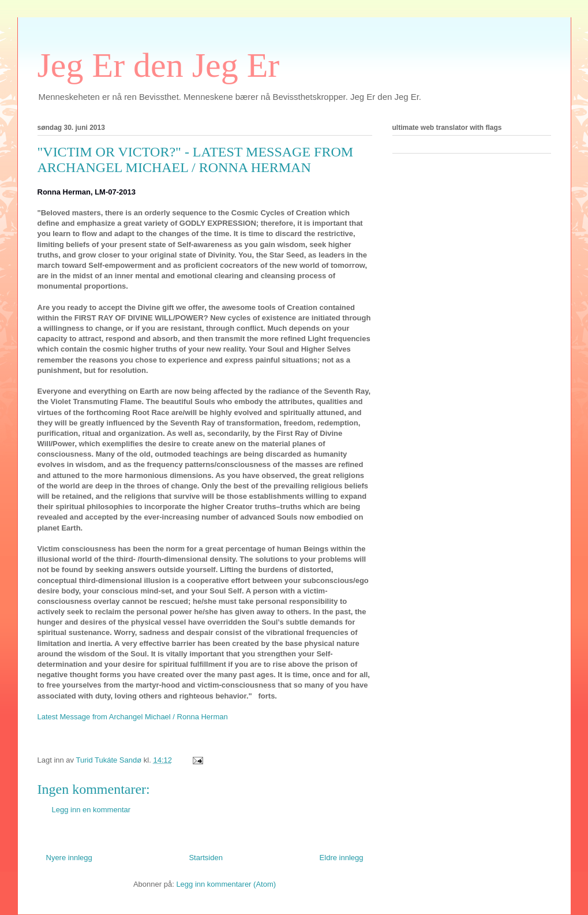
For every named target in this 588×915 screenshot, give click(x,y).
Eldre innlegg (342, 858)
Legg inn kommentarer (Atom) (226, 884)
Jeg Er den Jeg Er (159, 65)
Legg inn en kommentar (91, 810)
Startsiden (206, 858)
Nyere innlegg (69, 858)
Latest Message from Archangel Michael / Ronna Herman (133, 717)
